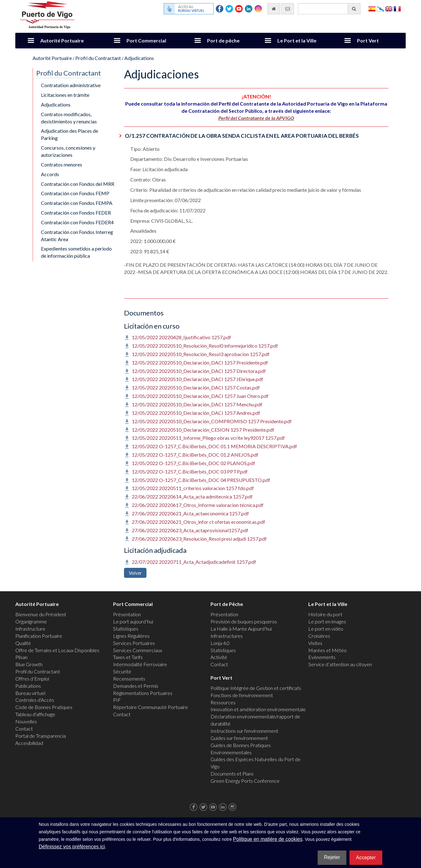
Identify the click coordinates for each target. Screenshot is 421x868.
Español (372, 8)
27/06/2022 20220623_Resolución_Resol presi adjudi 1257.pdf (199, 539)
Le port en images (327, 621)
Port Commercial (146, 40)
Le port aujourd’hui (133, 621)
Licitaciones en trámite (65, 95)
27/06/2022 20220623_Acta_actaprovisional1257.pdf (190, 530)
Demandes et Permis (136, 686)
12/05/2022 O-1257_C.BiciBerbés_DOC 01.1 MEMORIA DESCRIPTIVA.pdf (214, 446)
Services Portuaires (134, 643)
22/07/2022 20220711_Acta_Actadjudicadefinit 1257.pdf (194, 562)
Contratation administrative (71, 85)
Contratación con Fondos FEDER (76, 213)
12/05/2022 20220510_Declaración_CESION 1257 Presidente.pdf (203, 430)
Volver (135, 573)
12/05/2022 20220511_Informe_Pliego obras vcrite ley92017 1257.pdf (208, 438)
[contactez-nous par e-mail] (287, 9)
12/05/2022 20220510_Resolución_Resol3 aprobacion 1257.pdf (201, 354)
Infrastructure (30, 629)
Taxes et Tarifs (128, 657)
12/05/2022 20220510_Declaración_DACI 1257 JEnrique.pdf (198, 379)
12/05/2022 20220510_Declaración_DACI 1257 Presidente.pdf (200, 362)
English (389, 8)
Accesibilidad (29, 743)
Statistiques (126, 629)
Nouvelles (26, 721)
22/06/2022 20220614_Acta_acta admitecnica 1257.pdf (192, 496)
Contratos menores (62, 164)
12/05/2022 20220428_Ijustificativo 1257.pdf (181, 337)
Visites (315, 643)
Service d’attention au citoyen (340, 664)
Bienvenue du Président (41, 614)
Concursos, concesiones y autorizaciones (68, 151)
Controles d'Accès (35, 700)
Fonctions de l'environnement (242, 695)
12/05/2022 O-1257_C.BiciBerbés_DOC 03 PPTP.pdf (190, 471)
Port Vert (368, 40)
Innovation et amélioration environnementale (258, 709)
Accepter (366, 858)
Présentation (127, 614)
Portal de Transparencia (41, 736)
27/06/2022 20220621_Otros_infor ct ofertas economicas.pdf (198, 522)
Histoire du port (325, 614)
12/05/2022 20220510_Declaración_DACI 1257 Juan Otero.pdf (200, 396)
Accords (50, 174)
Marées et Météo (327, 650)
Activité (219, 657)
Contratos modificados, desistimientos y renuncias (69, 118)
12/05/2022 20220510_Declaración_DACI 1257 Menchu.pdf (197, 404)
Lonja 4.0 (220, 643)
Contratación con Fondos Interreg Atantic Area (77, 236)
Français (397, 8)
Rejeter (332, 857)
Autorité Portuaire (62, 40)
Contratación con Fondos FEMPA (77, 203)
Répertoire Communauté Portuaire (151, 707)
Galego (380, 8)
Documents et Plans (232, 774)
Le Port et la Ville (297, 40)
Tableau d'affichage (35, 714)
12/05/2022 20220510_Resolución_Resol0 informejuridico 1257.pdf (205, 346)
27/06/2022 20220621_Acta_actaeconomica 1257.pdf (190, 513)
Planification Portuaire (39, 636)
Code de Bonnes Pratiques (44, 707)
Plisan (21, 657)
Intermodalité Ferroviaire (140, 664)
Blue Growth (29, 664)
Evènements (322, 657)
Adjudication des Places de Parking (69, 134)
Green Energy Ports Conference (245, 781)
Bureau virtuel (30, 693)
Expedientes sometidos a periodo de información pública (76, 252)
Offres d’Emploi (32, 679)
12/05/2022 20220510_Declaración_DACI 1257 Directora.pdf (199, 371)
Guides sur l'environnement (239, 738)
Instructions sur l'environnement (244, 731)
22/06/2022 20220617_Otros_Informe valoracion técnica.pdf (198, 505)
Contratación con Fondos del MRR (78, 184)
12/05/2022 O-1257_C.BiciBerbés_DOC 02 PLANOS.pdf (193, 463)
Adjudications (139, 58)
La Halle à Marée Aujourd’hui (241, 629)
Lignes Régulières (131, 636)
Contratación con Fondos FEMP (75, 193)
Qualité (23, 643)
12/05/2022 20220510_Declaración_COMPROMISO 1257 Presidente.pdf (212, 421)
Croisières (319, 636)
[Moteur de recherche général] (329, 9)
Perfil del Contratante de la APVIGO (256, 118)
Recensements (129, 679)
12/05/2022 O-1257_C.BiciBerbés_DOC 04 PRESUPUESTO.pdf (201, 480)
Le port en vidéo (326, 629)
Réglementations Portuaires (143, 693)
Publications (28, 686)
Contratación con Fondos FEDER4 (77, 222)
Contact (24, 729)
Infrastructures (227, 636)
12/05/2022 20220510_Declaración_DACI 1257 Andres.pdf (196, 413)
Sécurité (122, 671)
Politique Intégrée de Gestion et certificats (256, 688)
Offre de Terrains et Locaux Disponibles (57, 650)
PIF (117, 700)
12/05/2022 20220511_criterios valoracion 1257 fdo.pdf (193, 488)
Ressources (223, 702)
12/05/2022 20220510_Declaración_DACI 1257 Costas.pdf (196, 387)
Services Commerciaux (138, 650)
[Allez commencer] (274, 9)
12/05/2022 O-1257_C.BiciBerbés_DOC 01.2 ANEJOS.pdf (195, 455)
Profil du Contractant (98, 58)
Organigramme (31, 621)
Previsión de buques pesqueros (244, 621)
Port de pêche (223, 40)
